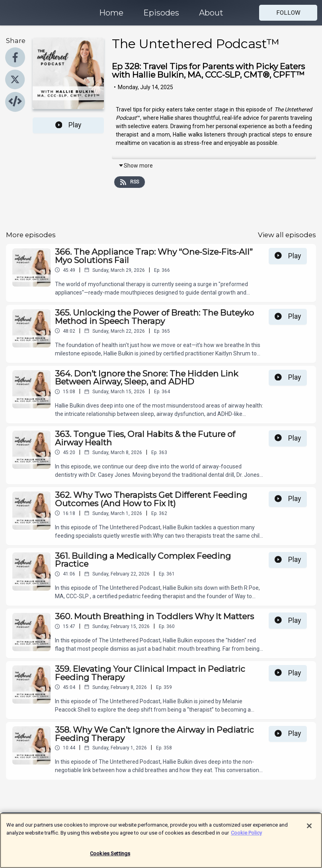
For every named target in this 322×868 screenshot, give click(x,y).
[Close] (309, 831)
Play (68, 125)
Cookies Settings (110, 858)
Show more (136, 166)
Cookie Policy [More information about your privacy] (246, 837)
